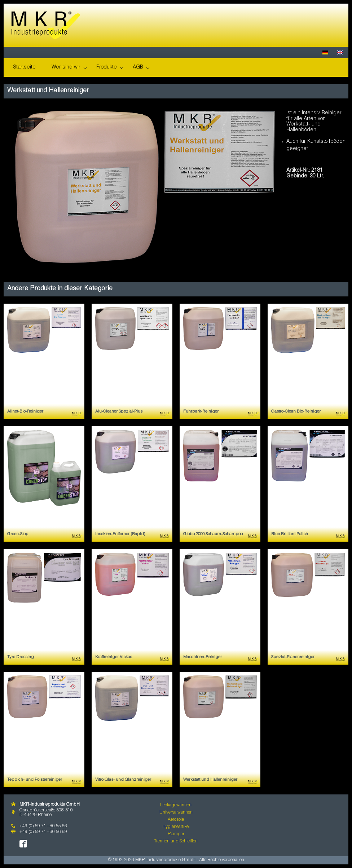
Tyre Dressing (21, 657)
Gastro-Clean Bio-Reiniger (296, 412)
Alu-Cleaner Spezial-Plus (119, 412)
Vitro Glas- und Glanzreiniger (123, 780)
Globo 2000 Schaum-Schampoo (213, 534)
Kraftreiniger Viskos (114, 657)
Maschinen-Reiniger (203, 657)
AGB (138, 67)
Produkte (107, 67)
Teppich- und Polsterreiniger (35, 780)
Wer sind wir (66, 67)
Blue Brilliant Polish (290, 534)
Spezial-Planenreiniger (293, 657)
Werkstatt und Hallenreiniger (210, 780)
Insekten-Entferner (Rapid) (120, 534)
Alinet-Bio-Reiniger (25, 412)
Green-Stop (18, 534)
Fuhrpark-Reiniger (201, 412)
